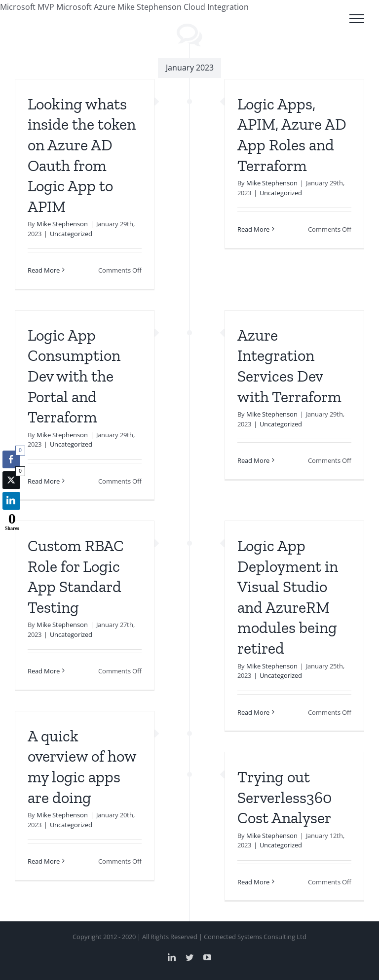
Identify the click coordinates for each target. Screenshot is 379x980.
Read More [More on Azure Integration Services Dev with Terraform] (253, 460)
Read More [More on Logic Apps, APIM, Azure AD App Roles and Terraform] (253, 229)
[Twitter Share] (11, 480)
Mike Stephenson (62, 224)
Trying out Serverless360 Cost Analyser (284, 797)
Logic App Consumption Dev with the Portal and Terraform (74, 376)
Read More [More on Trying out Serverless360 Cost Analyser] (253, 882)
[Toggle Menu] (357, 19)
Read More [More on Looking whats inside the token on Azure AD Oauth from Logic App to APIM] (44, 270)
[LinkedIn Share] (11, 501)
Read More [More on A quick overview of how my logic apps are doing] (44, 861)
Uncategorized (71, 234)
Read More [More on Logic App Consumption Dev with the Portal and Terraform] (44, 481)
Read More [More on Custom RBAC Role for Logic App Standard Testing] (44, 671)
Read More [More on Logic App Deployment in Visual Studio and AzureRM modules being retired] (253, 712)
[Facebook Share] (11, 459)
